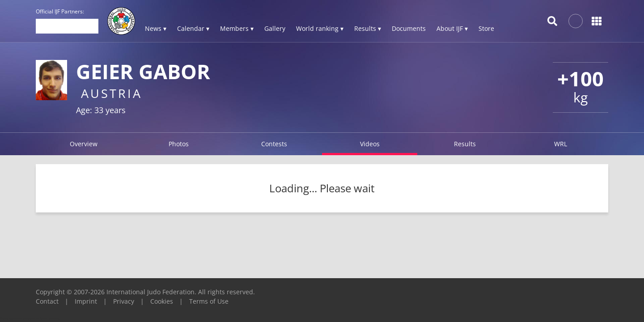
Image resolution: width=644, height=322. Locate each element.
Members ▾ (237, 28)
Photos (179, 144)
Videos (370, 144)
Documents (409, 28)
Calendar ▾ (193, 28)
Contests (274, 144)
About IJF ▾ (452, 28)
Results (465, 144)
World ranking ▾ (320, 28)
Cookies (162, 301)
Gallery (275, 28)
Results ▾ (368, 28)
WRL (561, 144)
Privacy (124, 301)
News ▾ (156, 28)
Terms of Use (209, 301)
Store (486, 28)
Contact (47, 301)
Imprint (86, 301)
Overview (84, 144)
